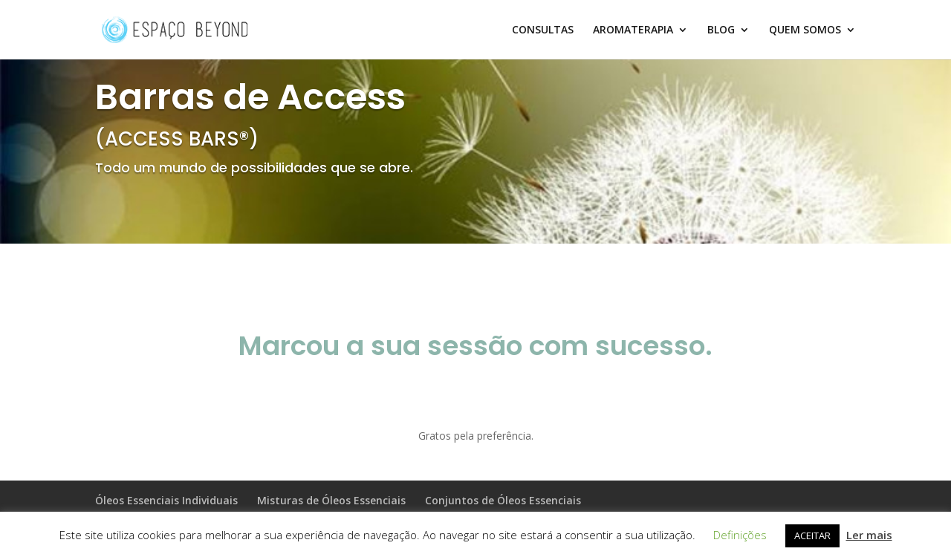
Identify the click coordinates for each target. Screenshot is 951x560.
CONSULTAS (543, 30)
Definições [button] (740, 535)
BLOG (721, 30)
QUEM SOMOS (805, 30)
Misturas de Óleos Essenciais (331, 500)
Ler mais (869, 535)
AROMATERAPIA (633, 30)
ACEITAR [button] (812, 535)
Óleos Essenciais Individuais (166, 500)
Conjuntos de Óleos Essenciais (503, 500)
